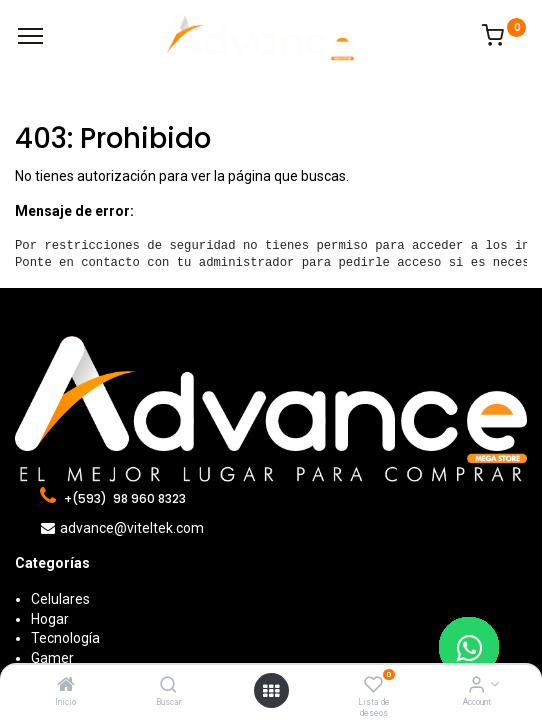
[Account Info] (476, 686)
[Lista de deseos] (373, 686)
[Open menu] (271, 691)
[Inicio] (66, 686)
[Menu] (30, 36)
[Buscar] (168, 686)
